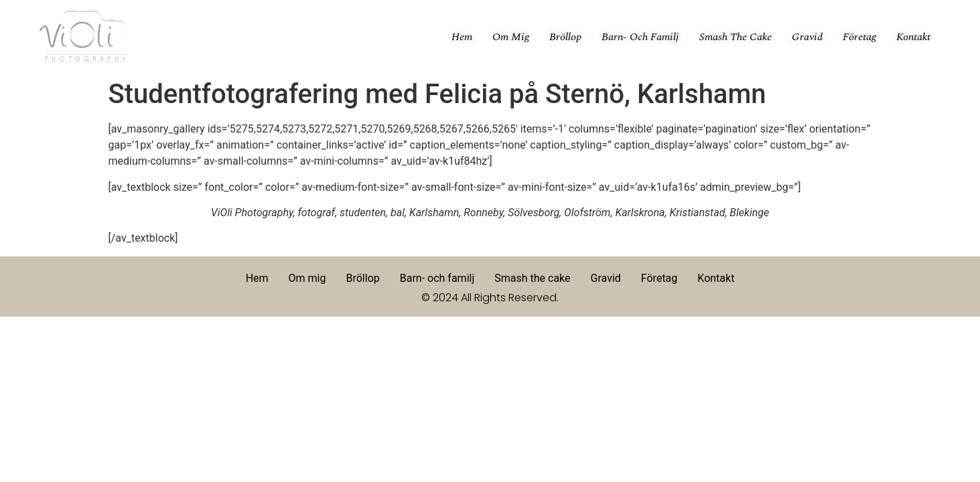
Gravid (807, 37)
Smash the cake (736, 37)
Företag (859, 37)
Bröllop (565, 37)
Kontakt (913, 37)
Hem (462, 37)
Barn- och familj (640, 37)
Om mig (511, 37)
